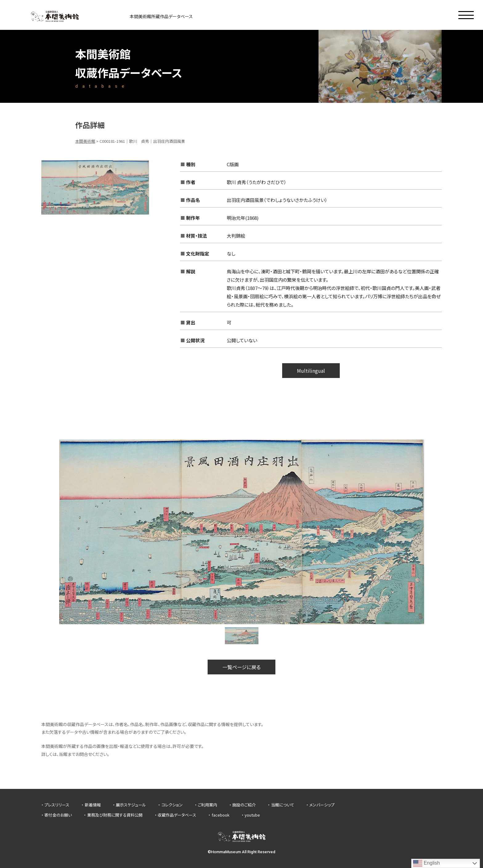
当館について (283, 805)
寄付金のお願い (58, 815)
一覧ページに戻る (241, 667)
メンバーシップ (322, 805)
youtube (252, 815)
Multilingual (311, 371)
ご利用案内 (207, 805)
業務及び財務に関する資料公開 (115, 815)
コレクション (172, 805)
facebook (221, 815)
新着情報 (93, 805)
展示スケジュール (131, 805)
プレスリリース (57, 805)
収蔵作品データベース (177, 815)
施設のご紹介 (244, 805)
